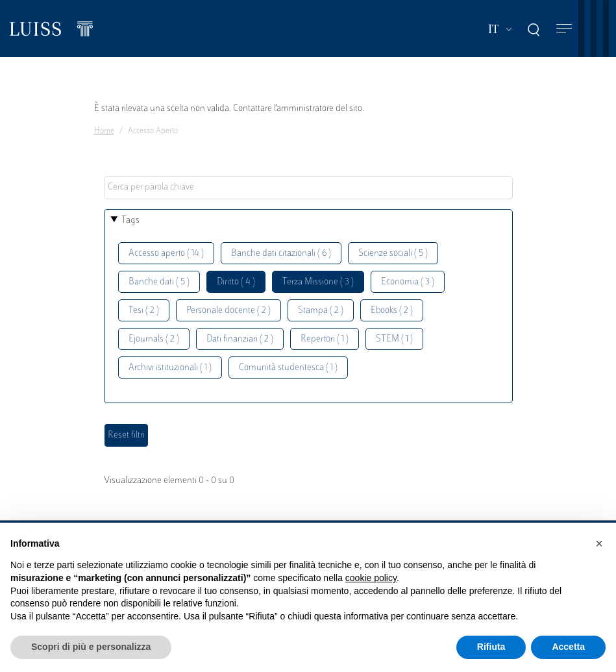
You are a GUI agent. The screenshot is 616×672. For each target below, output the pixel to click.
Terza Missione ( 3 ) (318, 282)
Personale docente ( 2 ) (228, 311)
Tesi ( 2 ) (144, 311)
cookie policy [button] (371, 578)
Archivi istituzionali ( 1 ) (170, 368)
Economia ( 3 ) (408, 282)
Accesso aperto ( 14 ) (166, 254)
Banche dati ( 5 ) (159, 282)
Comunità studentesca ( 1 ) (288, 368)
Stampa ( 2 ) (321, 311)
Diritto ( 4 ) (236, 282)
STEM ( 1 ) (394, 339)
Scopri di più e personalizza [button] (91, 647)
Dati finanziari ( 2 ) (240, 339)
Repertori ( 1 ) (325, 339)
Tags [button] (130, 220)
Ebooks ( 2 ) (392, 311)
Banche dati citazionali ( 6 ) (281, 254)
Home (104, 131)
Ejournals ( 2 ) (154, 339)
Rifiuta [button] (491, 647)
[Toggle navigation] (564, 29)
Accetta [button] (568, 647)
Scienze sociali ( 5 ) (393, 254)
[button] (599, 543)
